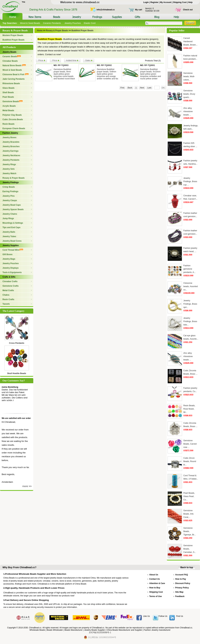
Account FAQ (182, 575)
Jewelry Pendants (11, 160)
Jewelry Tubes (9, 236)
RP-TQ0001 (150, 65)
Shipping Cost (180, 2)
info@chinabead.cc (106, 10)
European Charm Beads (14, 128)
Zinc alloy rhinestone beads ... (188, 111)
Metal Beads (8, 110)
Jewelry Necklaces (11, 155)
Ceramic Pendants (52, 23)
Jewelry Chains (10, 214)
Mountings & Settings (13, 223)
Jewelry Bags (9, 259)
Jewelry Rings (9, 164)
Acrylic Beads (9, 106)
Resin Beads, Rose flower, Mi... (189, 409)
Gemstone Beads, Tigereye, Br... (190, 531)
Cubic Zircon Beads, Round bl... (190, 461)
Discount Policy (183, 583)
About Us (154, 575)
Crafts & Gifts (9, 277)
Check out (188, 10)
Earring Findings (10, 191)
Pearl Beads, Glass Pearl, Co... (189, 496)
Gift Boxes (7, 254)
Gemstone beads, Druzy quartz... (189, 94)
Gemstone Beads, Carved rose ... (190, 444)
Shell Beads (8, 92)
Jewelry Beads (9, 52)
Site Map (179, 592)
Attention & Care (157, 583)
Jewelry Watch (9, 173)
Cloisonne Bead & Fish (16, 74)
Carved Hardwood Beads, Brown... (190, 41)
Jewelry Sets (9, 169)
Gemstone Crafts (11, 286)
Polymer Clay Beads (12, 115)
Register (154, 2)
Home (40, 30)
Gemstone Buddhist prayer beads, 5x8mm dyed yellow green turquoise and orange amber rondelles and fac (108, 74)
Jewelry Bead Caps (12, 205)
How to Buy (155, 588)
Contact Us (154, 579)
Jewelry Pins (9, 196)
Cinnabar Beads (10, 61)
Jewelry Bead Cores (12, 241)
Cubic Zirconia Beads (13, 119)
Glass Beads (8, 88)
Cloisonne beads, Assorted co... (191, 286)
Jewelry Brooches (11, 146)
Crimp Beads (9, 187)
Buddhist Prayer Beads (13, 40)
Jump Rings (8, 218)
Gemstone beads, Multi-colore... (189, 76)
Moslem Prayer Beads (13, 35)
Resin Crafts (8, 299)
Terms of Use (155, 596)
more (25, 486)
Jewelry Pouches (73, 23)
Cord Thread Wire (13, 250)
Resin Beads (8, 124)
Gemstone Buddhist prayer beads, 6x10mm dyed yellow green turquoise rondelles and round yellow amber (150, 74)
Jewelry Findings (11, 182)
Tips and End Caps (11, 227)
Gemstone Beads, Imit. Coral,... (189, 514)
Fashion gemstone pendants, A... (189, 269)
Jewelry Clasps (10, 200)
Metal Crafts (8, 290)
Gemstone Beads (13, 101)
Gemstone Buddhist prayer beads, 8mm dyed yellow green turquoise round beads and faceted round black (64, 74)
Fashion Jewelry (10, 133)
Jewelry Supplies (11, 245)
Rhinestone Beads (11, 83)
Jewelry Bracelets (11, 142)
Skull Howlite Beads (17, 373)
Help (190, 2)
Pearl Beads (8, 97)
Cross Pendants (17, 343)
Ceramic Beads (12, 56)
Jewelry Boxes (9, 137)
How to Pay (181, 579)
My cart (139, 10)
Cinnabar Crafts (10, 281)
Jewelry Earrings (10, 151)
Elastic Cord (90, 23)
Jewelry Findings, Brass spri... (190, 304)
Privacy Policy (182, 588)
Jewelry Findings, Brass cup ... (190, 181)
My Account (166, 2)
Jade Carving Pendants (14, 79)
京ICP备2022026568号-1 (100, 633)
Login (146, 2)
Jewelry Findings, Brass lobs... (190, 321)
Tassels (6, 304)
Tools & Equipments (12, 272)
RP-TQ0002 (106, 65)
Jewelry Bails (9, 232)
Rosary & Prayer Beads (14, 178)
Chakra (6, 295)
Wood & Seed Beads (30, 23)
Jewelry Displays (11, 268)
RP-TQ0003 (63, 65)
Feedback (180, 596)
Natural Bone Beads (14, 65)
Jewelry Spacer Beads (13, 209)
